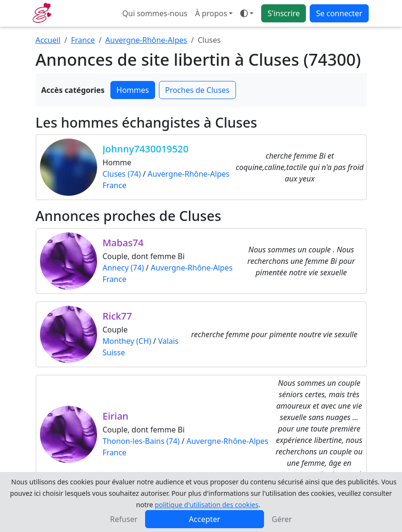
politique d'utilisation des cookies (206, 505)
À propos (211, 13)
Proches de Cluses (197, 90)
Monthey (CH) (127, 341)
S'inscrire (284, 13)
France (83, 40)
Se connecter (339, 13)
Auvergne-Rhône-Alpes (146, 40)
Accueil (48, 40)
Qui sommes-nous (155, 13)
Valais (168, 341)
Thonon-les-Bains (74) (141, 441)
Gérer (282, 519)
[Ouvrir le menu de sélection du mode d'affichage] (247, 13)
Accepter (205, 519)
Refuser (124, 519)
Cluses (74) (122, 174)
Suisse (114, 352)
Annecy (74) (123, 268)
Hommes (133, 90)
